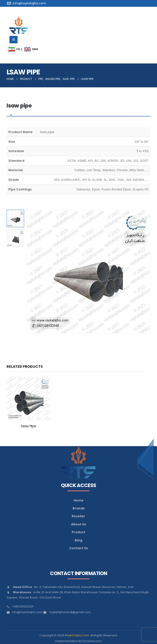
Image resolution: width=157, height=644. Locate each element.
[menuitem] (12, 49)
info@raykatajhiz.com (27, 612)
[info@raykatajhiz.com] (27, 3)
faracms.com (92, 641)
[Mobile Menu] (13, 40)
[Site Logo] (19, 25)
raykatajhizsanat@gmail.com (70, 612)
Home (79, 500)
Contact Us (79, 548)
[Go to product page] (28, 399)
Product (78, 532)
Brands (79, 508)
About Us (78, 524)
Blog (78, 540)
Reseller (78, 516)
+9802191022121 (23, 606)
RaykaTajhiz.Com (77, 635)
